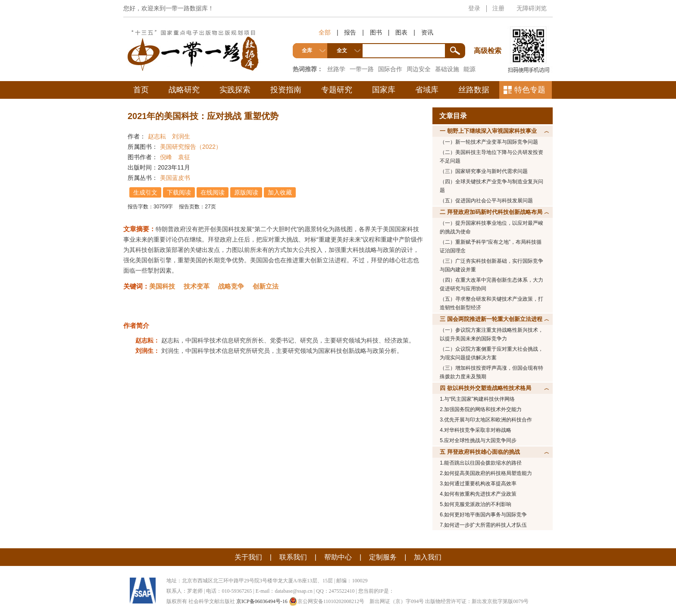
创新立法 (266, 286)
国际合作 (390, 69)
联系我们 (293, 557)
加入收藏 (280, 192)
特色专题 (530, 90)
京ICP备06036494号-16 (262, 601)
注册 (498, 8)
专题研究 (337, 90)
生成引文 (145, 192)
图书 (376, 32)
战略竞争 (231, 286)
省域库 (427, 90)
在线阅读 (213, 192)
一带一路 (362, 69)
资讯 (427, 32)
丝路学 (336, 69)
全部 (325, 32)
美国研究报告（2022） (191, 147)
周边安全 (419, 69)
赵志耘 (157, 136)
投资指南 (286, 90)
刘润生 (181, 136)
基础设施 (447, 69)
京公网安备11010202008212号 (327, 601)
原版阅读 (246, 192)
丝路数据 (474, 90)
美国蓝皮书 (175, 178)
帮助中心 (338, 557)
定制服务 (383, 557)
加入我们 (428, 557)
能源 (469, 69)
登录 (474, 8)
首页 (141, 90)
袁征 (184, 157)
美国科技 (162, 286)
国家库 (384, 90)
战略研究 (184, 90)
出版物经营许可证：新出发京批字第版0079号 (477, 601)
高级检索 (489, 35)
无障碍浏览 (532, 8)
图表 (401, 32)
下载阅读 (179, 192)
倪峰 (166, 157)
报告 (350, 32)
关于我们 (248, 557)
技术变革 (197, 286)
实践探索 (235, 90)
